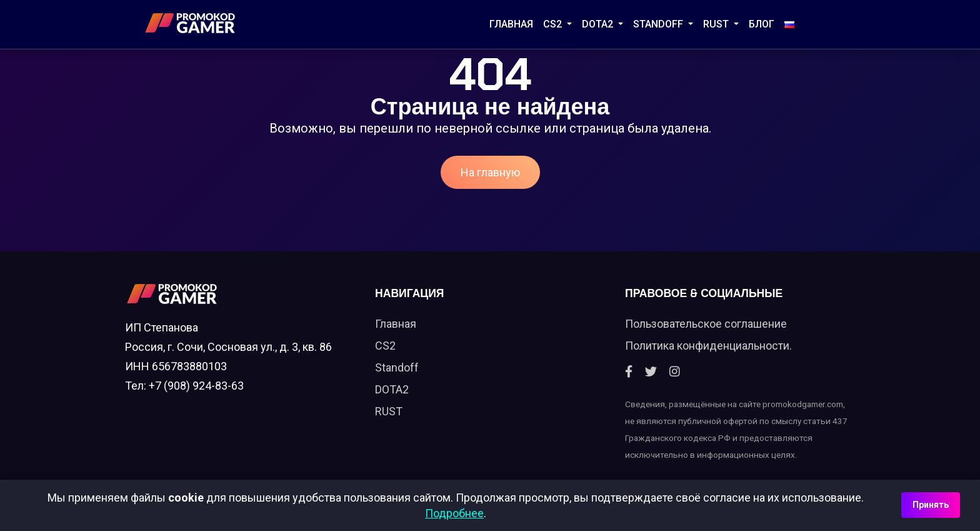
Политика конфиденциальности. (708, 346)
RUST (717, 24)
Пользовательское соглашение (706, 324)
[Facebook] (629, 372)
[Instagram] (675, 372)
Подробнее (454, 513)
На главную (490, 172)
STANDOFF (659, 24)
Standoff (397, 367)
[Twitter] (651, 372)
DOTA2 (599, 24)
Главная (511, 24)
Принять (931, 505)
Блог (762, 24)
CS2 (554, 24)
